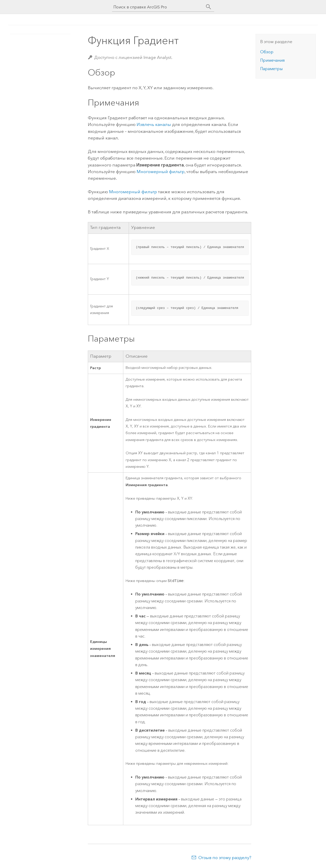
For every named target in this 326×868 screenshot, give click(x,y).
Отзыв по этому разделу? (225, 858)
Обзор (267, 52)
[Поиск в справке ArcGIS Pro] (158, 7)
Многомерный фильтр (161, 172)
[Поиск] (209, 7)
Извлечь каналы (154, 124)
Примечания (272, 60)
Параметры (271, 69)
